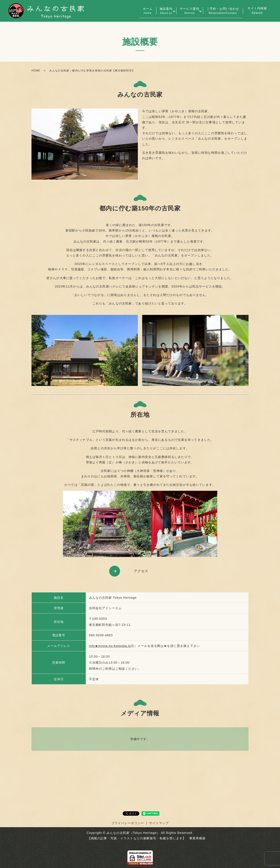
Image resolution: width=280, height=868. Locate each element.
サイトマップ (159, 823)
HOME (36, 71)
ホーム (139, 11)
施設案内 (160, 11)
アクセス (141, 571)
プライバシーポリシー (128, 823)
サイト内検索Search (257, 11)
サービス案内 (186, 11)
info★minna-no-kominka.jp (110, 646)
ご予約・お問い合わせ (222, 11)
